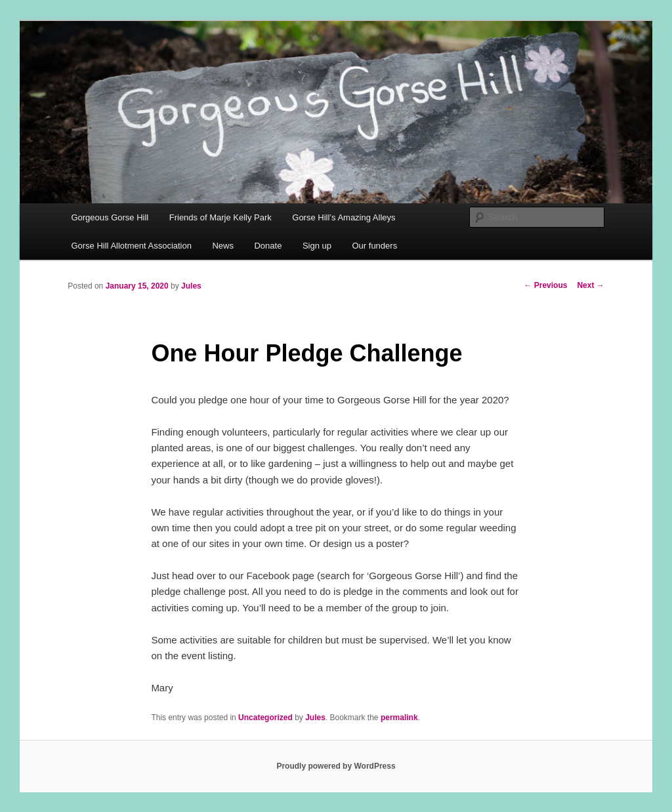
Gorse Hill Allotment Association (131, 246)
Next (590, 285)
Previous (545, 285)
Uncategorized (265, 718)
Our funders (375, 246)
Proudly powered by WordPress (336, 766)
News (223, 246)
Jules (191, 286)
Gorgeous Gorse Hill (110, 217)
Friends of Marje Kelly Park (220, 217)
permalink (399, 718)
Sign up (317, 246)
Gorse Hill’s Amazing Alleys (344, 217)
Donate (268, 246)
